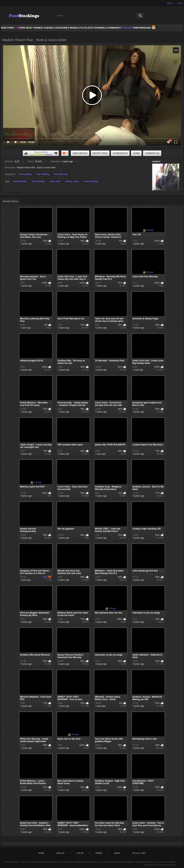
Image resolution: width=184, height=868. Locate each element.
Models (75, 28)
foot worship (38, 181)
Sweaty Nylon (20, 181)
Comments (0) (152, 153)
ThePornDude (142, 28)
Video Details (80, 153)
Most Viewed (34, 28)
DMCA (117, 853)
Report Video (100, 153)
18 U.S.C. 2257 (139, 853)
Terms (99, 853)
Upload (127, 28)
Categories (62, 28)
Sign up (170, 3)
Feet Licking (25, 174)
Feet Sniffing (43, 174)
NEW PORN (8, 28)
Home (41, 853)
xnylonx (156, 161)
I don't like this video (56, 153)
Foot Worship (61, 174)
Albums (48, 28)
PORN (20, 28)
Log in (180, 3)
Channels (100, 28)
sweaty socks (72, 181)
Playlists (87, 28)
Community (114, 28)
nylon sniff (55, 181)
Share (136, 153)
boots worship (91, 181)
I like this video (26, 153)
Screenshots (120, 153)
